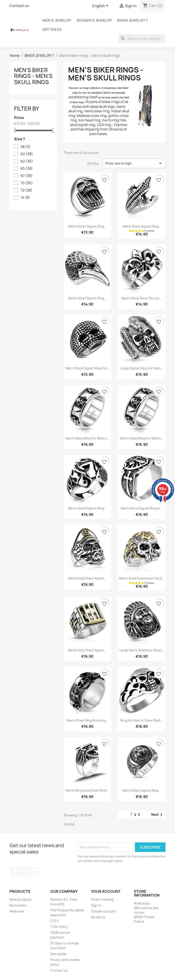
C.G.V (54, 921)
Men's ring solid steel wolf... (87, 790)
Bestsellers (18, 905)
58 (26, 147)
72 (26, 190)
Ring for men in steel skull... (142, 720)
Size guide (58, 954)
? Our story (59, 927)
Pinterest (24, 872)
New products (20, 899)
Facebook (14, 872)
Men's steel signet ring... (87, 226)
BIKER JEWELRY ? (133, 20)
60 (27, 154)
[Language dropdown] (101, 6)
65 (27, 169)
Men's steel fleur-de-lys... (142, 298)
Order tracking (102, 899)
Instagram (34, 872)
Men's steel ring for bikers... (87, 438)
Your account (106, 891)
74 (25, 198)
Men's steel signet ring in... (142, 508)
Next (158, 815)
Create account (103, 911)
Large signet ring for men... (142, 368)
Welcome (17, 911)
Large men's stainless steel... (142, 650)
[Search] (142, 39)
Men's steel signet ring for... (87, 368)
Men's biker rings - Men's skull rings (33, 76)
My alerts (98, 917)
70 (27, 183)
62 (27, 161)
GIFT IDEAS (52, 29)
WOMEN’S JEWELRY (94, 20)
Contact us (19, 6)
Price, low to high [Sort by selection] (134, 163)
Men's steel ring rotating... (87, 720)
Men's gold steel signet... (87, 578)
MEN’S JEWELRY (57, 20)
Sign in (96, 905)
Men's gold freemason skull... (142, 578)
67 (27, 176)
